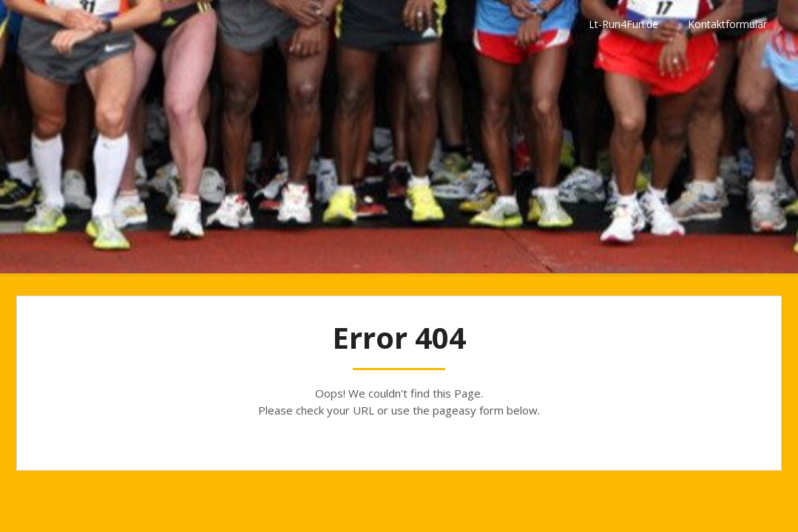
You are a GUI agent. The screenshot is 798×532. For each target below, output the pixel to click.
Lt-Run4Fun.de (623, 24)
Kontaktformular (727, 24)
